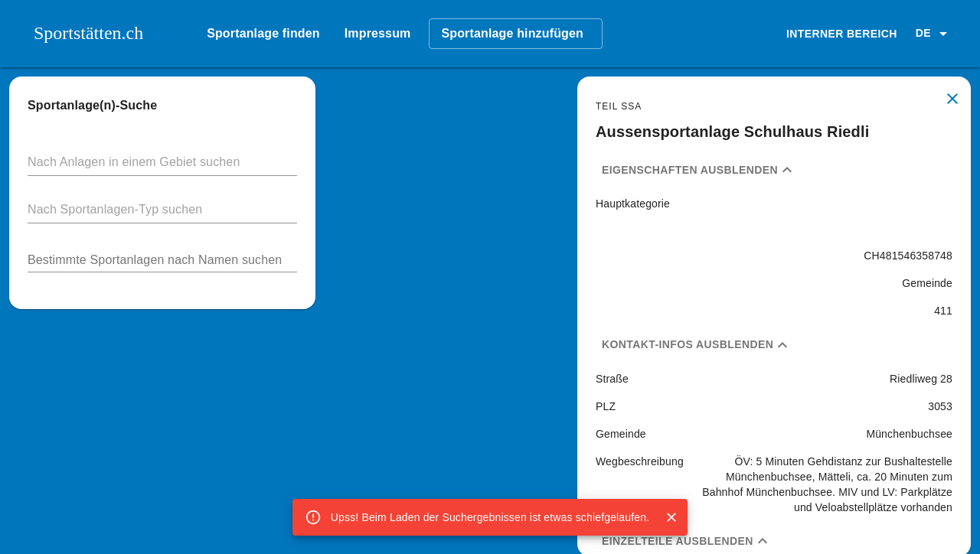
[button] (934, 34)
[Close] (671, 517)
